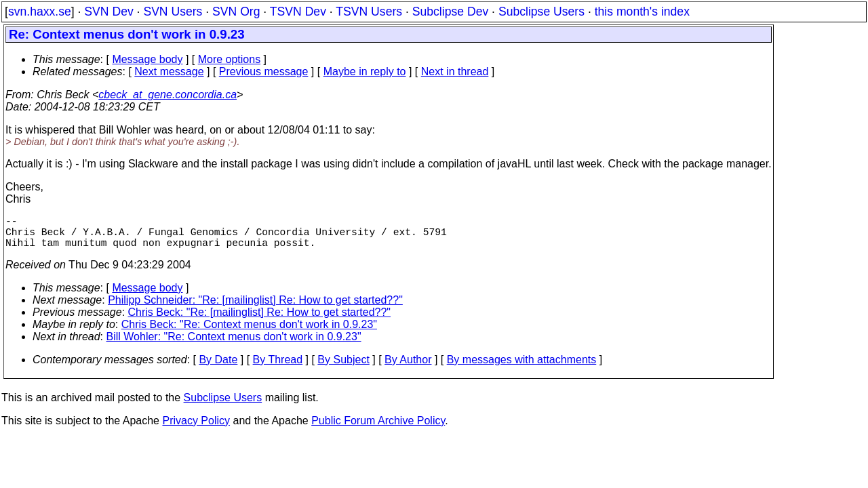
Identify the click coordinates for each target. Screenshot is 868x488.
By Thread (278, 368)
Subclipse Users (541, 12)
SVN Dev (108, 12)
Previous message (264, 72)
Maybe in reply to (365, 72)
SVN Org (236, 12)
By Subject (343, 368)
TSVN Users (369, 12)
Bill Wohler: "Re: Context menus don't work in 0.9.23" (234, 345)
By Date (218, 368)
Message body (147, 59)
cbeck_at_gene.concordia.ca (167, 95)
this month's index (642, 12)
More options (230, 59)
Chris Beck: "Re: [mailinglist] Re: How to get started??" (260, 320)
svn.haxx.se (40, 12)
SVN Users (173, 12)
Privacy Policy (196, 429)
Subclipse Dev (450, 12)
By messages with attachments (522, 368)
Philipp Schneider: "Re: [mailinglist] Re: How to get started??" (255, 308)
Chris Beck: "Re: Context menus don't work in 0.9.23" (249, 332)
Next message (169, 72)
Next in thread (455, 72)
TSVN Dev (298, 12)
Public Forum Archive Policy (378, 429)
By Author (408, 368)
